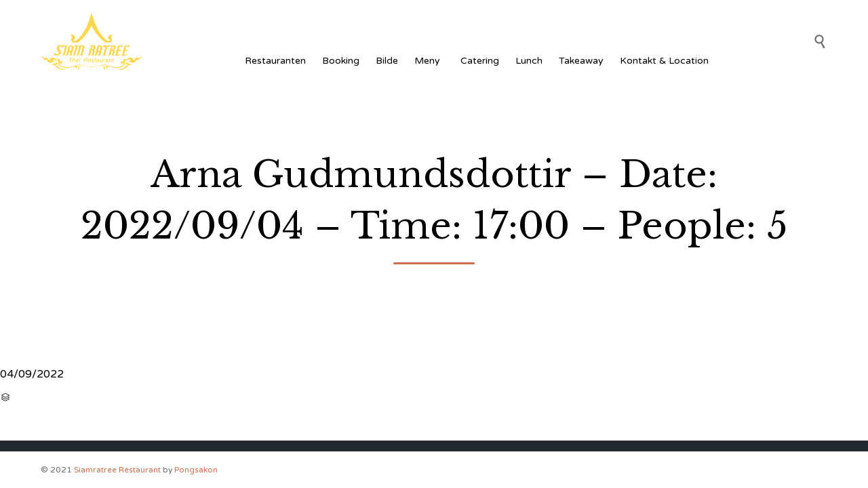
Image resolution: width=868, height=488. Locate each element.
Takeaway (581, 61)
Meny (429, 61)
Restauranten (275, 61)
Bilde (387, 61)
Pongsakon (196, 470)
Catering (480, 61)
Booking (341, 61)
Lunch (529, 61)
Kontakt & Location (664, 61)
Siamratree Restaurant (117, 470)
